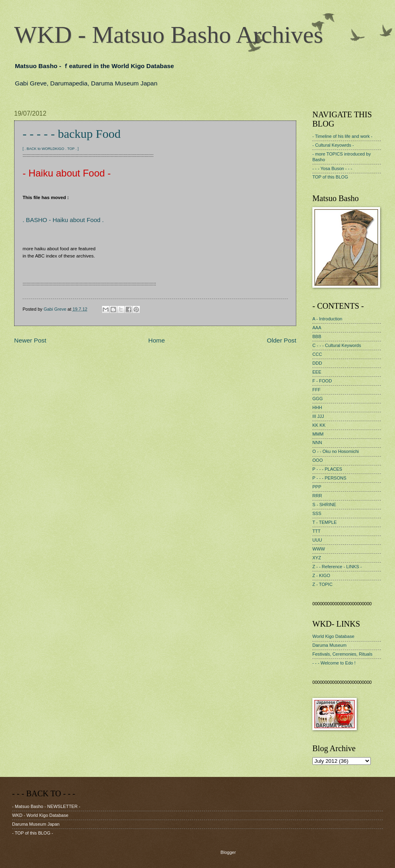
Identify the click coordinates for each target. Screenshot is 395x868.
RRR (317, 496)
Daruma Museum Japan (36, 824)
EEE (317, 372)
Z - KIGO (321, 575)
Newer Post (30, 340)
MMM (318, 434)
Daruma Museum (330, 645)
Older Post (282, 340)
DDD (317, 363)
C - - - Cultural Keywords (337, 345)
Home (157, 340)
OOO (318, 460)
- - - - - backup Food (72, 134)
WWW (319, 549)
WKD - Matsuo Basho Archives (169, 35)
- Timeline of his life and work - (342, 136)
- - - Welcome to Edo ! (334, 663)
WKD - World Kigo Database (40, 815)
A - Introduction (327, 319)
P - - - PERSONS (329, 478)
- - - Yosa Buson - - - (332, 168)
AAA (317, 328)
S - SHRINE (324, 505)
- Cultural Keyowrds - (333, 145)
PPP (317, 487)
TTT (316, 531)
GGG (318, 399)
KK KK (319, 425)
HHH (317, 407)
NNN (317, 442)
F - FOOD (322, 381)
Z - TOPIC (322, 584)
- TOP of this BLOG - (33, 833)
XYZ (317, 558)
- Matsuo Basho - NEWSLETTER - (46, 806)
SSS (317, 513)
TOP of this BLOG (330, 177)
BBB (317, 336)
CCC (317, 354)
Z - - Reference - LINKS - (337, 567)
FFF (316, 390)
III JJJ (318, 416)
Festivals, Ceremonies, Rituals (342, 654)
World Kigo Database (333, 636)
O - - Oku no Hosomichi (336, 451)
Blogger (228, 852)
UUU (317, 540)
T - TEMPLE (324, 522)
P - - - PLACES (327, 469)
